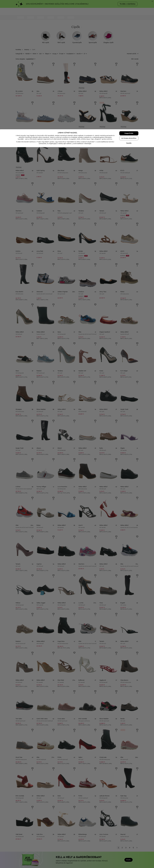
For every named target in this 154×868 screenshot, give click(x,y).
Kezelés (129, 864)
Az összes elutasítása (129, 859)
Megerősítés (129, 854)
